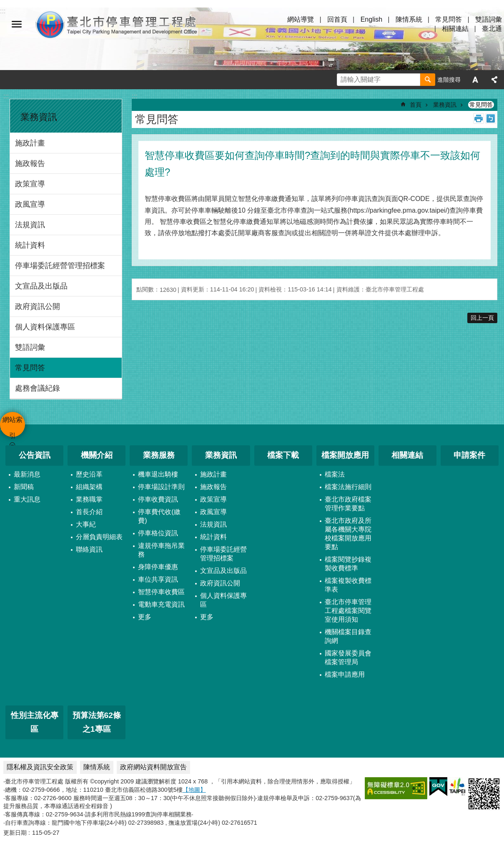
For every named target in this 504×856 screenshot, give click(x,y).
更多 (145, 617)
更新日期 (15, 833)
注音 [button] (491, 118)
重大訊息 (27, 499)
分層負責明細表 (99, 537)
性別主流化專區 (35, 722)
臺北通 (492, 29)
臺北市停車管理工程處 (117, 24)
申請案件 (469, 455)
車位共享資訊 (158, 579)
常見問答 (449, 19)
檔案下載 (283, 455)
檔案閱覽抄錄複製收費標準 (348, 564)
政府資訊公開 (38, 306)
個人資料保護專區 (45, 327)
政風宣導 (30, 204)
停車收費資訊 (158, 499)
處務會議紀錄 (38, 388)
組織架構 (89, 487)
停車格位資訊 (158, 533)
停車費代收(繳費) (159, 516)
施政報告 (30, 163)
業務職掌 (89, 499)
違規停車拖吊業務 (161, 550)
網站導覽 (301, 19)
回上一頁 (482, 318)
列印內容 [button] (479, 118)
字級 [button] (475, 80)
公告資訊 (35, 455)
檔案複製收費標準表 (348, 585)
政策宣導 (30, 184)
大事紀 (86, 524)
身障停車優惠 (158, 567)
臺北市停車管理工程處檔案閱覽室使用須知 (348, 611)
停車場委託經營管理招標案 (60, 266)
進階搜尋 (449, 80)
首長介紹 (89, 512)
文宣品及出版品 (41, 286)
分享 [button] (494, 80)
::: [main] (134, 96)
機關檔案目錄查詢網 (348, 636)
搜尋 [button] (428, 80)
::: (6, 96)
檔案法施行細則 (348, 487)
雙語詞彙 (489, 19)
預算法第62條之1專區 (97, 722)
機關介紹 (97, 455)
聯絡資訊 (89, 549)
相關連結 (455, 29)
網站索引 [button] (17, 24)
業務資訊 (39, 117)
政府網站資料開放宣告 (153, 767)
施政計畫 (30, 143)
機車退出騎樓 (158, 474)
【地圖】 (194, 790)
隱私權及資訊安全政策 (40, 767)
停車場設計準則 (161, 487)
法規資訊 (30, 225)
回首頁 (337, 19)
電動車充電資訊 (161, 604)
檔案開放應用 (345, 455)
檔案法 (335, 474)
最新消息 (27, 474)
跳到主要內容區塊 (4, 4)
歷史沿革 (89, 474)
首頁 (416, 105)
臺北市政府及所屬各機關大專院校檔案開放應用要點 (348, 534)
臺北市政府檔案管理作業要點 (348, 504)
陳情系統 (409, 19)
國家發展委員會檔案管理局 (348, 658)
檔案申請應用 (345, 674)
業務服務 (159, 455)
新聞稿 (24, 487)
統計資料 (30, 245)
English (371, 19)
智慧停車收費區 (161, 592)
